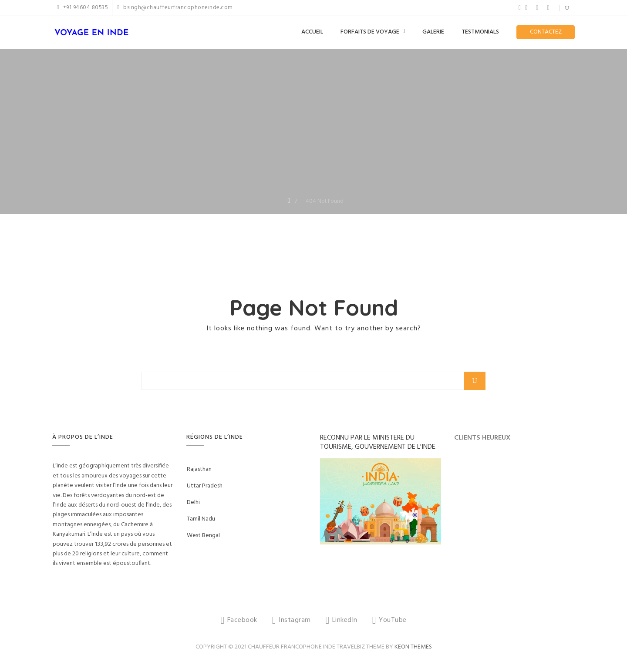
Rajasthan (199, 469)
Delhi (193, 502)
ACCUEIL (312, 32)
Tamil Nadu (201, 519)
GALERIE (433, 32)
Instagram (526, 8)
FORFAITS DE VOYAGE (370, 32)
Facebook (520, 8)
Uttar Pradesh (205, 486)
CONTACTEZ (546, 32)
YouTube (548, 8)
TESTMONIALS (480, 32)
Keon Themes (413, 647)
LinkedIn (537, 8)
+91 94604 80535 (83, 8)
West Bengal (203, 536)
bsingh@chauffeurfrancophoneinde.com (175, 8)
